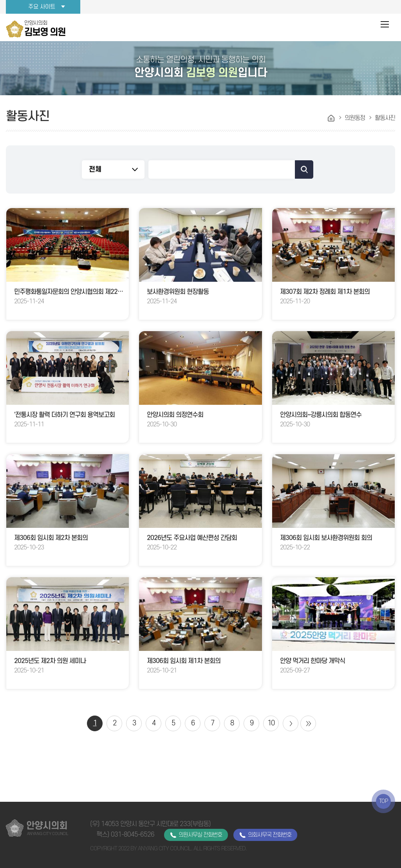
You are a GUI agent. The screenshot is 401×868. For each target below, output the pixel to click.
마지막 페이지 (308, 723)
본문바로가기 (0, 0)
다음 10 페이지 (291, 723)
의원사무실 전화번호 (200, 835)
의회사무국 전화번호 (270, 835)
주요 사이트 (42, 7)
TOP (384, 801)
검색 (304, 169)
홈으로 (331, 118)
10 (271, 723)
